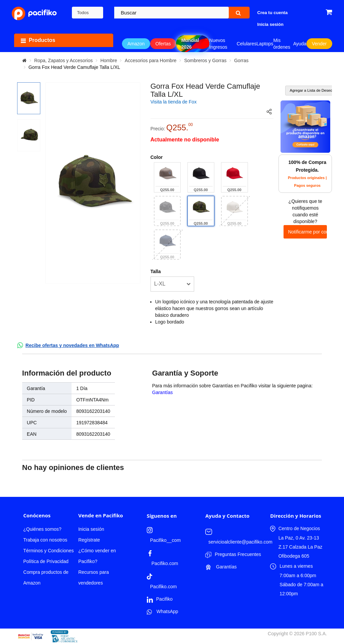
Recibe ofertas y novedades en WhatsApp (72, 345)
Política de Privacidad (46, 561)
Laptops (265, 44)
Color (157, 157)
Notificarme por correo (307, 232)
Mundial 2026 (190, 44)
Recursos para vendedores (94, 577)
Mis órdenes (282, 44)
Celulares (246, 44)
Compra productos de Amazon (46, 577)
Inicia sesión (91, 529)
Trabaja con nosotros (45, 540)
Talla (156, 271)
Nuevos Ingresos (218, 44)
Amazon (136, 44)
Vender (319, 44)
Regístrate (89, 540)
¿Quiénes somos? (42, 529)
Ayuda (300, 44)
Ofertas (163, 44)
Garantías (162, 392)
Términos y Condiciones (48, 551)
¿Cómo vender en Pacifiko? (97, 556)
